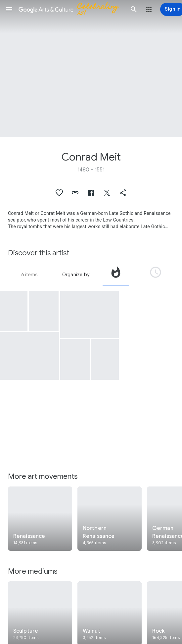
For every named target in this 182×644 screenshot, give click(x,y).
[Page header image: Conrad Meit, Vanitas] (91, 68)
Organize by (76, 275)
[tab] (116, 275)
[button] (9, 9)
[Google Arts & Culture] (71, 9)
